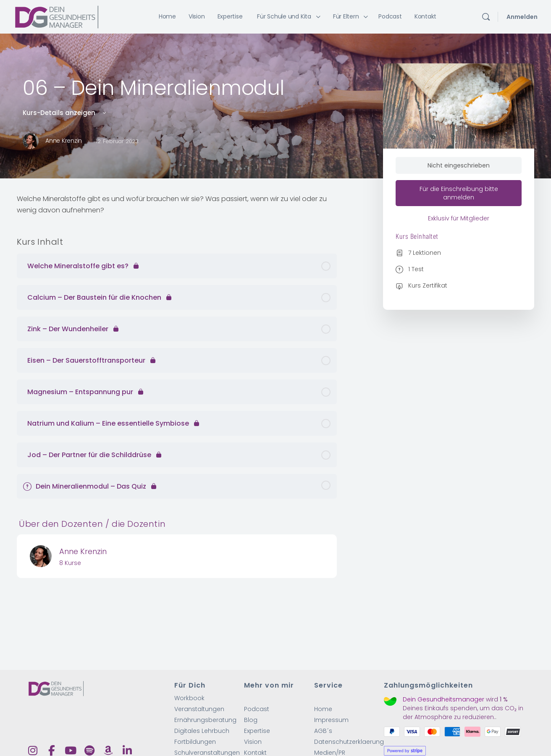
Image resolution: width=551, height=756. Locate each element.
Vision (253, 743)
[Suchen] (486, 17)
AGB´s (323, 732)
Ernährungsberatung (205, 721)
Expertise (257, 732)
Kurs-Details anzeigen (65, 113)
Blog (251, 721)
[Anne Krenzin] (41, 556)
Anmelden (522, 17)
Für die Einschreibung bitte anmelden (459, 193)
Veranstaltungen (199, 710)
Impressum (331, 721)
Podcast (257, 710)
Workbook (189, 698)
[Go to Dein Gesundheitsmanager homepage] (57, 16)
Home (323, 710)
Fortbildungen (195, 743)
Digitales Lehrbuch (202, 732)
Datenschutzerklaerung (349, 743)
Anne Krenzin (83, 551)
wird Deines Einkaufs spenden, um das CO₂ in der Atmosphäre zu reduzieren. (463, 709)
